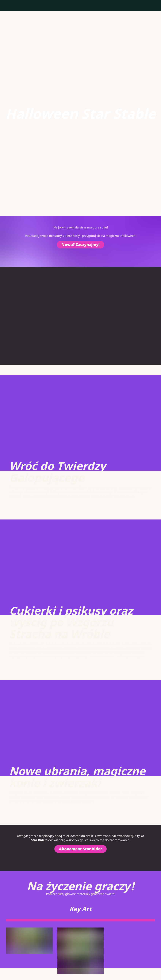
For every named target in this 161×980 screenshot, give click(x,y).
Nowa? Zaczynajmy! (80, 245)
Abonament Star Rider (80, 849)
